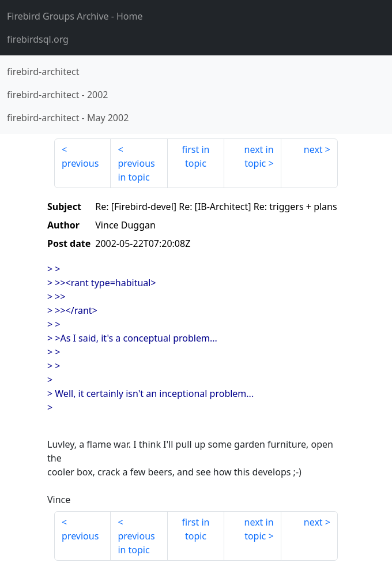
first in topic (196, 156)
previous (80, 163)
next (313, 149)
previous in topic (136, 170)
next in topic (259, 156)
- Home (75, 16)
